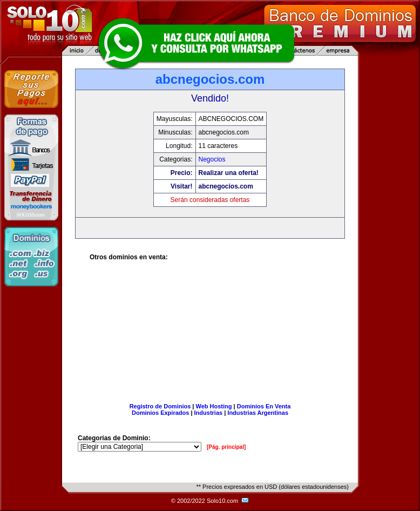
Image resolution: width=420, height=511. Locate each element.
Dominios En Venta (264, 406)
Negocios (212, 159)
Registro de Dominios (160, 406)
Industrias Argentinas (258, 413)
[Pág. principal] (226, 447)
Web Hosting (214, 406)
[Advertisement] (210, 336)
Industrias (209, 413)
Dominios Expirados (160, 413)
